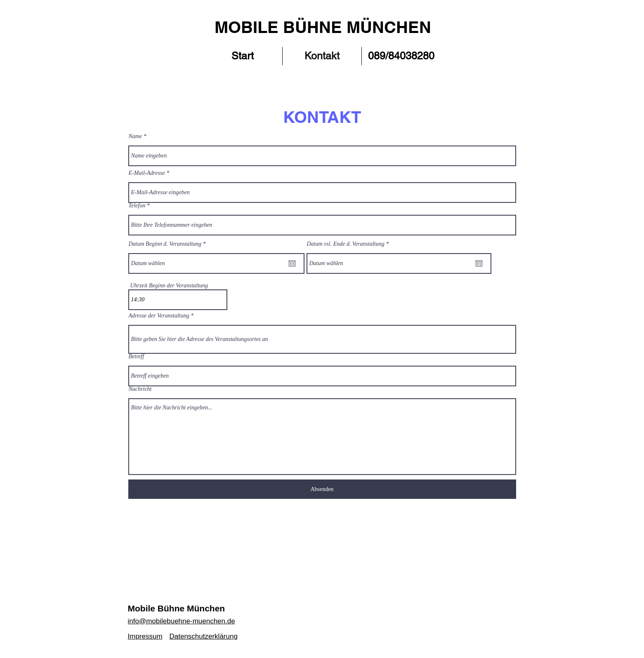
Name (136, 136)
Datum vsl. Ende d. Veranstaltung (349, 244)
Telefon (137, 206)
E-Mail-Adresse (147, 173)
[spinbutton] (178, 300)
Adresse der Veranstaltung (159, 316)
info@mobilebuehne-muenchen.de (182, 621)
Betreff (137, 357)
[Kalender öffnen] (292, 263)
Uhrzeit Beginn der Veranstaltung (169, 286)
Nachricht (140, 389)
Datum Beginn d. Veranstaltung (169, 244)
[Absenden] (322, 489)
